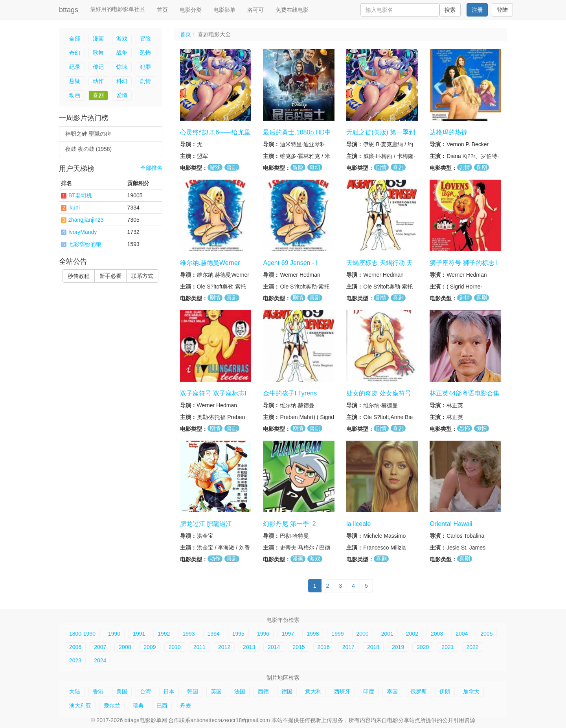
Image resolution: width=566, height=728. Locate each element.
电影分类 (191, 10)
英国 (216, 691)
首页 (162, 10)
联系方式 (142, 276)
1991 (139, 634)
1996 (263, 634)
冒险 (145, 39)
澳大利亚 (80, 706)
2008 (125, 647)
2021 (447, 647)
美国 (122, 691)
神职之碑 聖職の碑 (88, 134)
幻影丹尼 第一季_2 (289, 523)
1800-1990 (82, 634)
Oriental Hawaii (451, 523)
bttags (69, 10)
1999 (337, 634)
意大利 (313, 691)
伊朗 (445, 691)
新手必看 (110, 276)
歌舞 (98, 53)
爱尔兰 (112, 706)
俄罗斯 (419, 691)
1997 (288, 634)
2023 (75, 660)
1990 (114, 634)
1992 (164, 634)
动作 (98, 81)
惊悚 (122, 67)
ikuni (74, 208)
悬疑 (75, 81)
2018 (373, 647)
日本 (169, 691)
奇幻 (75, 53)
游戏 (122, 39)
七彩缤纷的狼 (85, 244)
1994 (214, 634)
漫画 (98, 39)
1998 (313, 634)
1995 (238, 634)
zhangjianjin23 (86, 220)
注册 (477, 10)
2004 (462, 634)
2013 (249, 647)
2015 (299, 647)
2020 (423, 647)
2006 (75, 647)
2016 (324, 647)
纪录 (75, 67)
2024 (100, 660)
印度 (369, 691)
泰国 (392, 691)
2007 (100, 647)
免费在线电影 (292, 10)
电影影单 (224, 10)
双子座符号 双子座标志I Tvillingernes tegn (213, 397)
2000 (363, 634)
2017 (348, 647)
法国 (240, 691)
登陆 (502, 10)
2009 (150, 647)
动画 (75, 95)
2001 (387, 634)
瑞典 (138, 706)
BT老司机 (80, 195)
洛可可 (255, 10)
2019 (398, 647)
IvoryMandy (83, 232)
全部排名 (151, 168)
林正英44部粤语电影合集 (465, 393)
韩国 (193, 691)
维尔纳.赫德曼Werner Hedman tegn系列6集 (210, 267)
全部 (75, 39)
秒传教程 (79, 276)
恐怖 (145, 53)
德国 (287, 691)
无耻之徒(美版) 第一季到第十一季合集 (381, 136)
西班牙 (342, 691)
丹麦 (186, 706)
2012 (224, 647)
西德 (263, 691)
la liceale (358, 523)
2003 (437, 634)
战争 (122, 53)
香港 (98, 691)
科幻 (122, 81)
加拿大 (471, 691)
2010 (175, 647)
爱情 (122, 95)
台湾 (145, 691)
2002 (412, 634)
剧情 (145, 81)
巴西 (162, 706)
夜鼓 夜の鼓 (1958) (88, 149)
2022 (473, 647)
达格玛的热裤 (448, 132)
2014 (274, 647)
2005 (486, 634)
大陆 (75, 691)
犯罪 (145, 67)
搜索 (450, 10)
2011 (199, 647)
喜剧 (98, 95)
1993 (188, 634)
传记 (98, 67)
